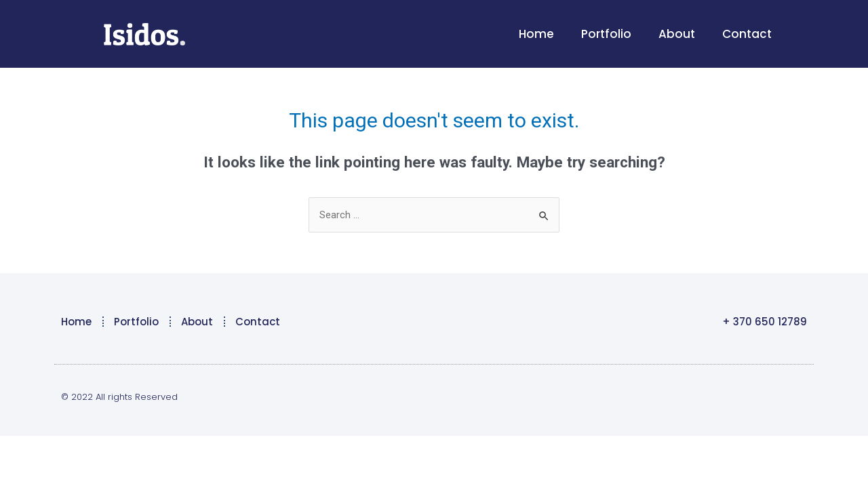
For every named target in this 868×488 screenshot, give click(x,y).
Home (536, 34)
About (677, 34)
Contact (747, 34)
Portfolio (606, 34)
